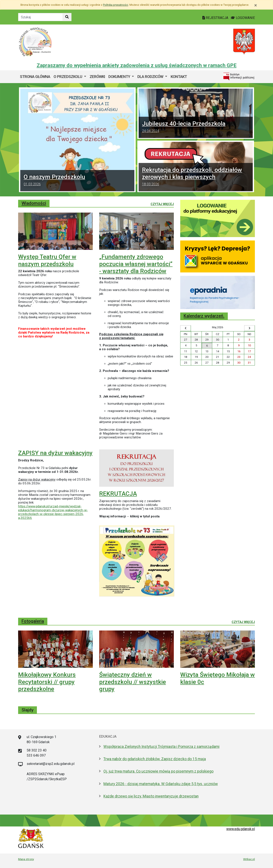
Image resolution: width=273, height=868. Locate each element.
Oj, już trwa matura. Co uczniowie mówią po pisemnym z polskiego (158, 771)
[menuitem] (70, 77)
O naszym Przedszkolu (77, 181)
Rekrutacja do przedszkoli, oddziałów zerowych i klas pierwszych (196, 177)
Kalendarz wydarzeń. (204, 316)
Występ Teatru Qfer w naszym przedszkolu (47, 260)
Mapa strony (26, 859)
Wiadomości (34, 203)
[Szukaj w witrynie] (67, 17)
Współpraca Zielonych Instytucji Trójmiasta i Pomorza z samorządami (161, 747)
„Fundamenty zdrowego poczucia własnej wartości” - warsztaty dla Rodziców (136, 264)
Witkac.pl (249, 859)
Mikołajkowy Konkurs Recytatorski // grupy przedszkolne (47, 682)
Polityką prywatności (116, 5)
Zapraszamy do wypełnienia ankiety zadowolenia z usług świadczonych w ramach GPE (137, 65)
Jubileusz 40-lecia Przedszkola (196, 127)
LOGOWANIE (243, 18)
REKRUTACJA (118, 494)
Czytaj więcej (162, 204)
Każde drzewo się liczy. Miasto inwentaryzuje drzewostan (151, 796)
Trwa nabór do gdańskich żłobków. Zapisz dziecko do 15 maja (155, 759)
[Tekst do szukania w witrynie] (40, 17)
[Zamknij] (256, 5)
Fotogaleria (33, 621)
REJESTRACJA (216, 18)
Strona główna (35, 77)
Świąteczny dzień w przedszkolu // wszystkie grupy (133, 682)
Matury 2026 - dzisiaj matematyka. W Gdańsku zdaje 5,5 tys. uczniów (161, 784)
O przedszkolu (68, 77)
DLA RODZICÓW (151, 77)
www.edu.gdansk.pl (241, 829)
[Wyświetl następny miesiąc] (250, 328)
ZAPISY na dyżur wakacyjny (55, 453)
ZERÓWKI (97, 77)
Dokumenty (120, 77)
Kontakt (179, 77)
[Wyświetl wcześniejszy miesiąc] (186, 328)
